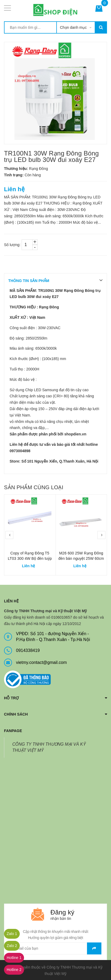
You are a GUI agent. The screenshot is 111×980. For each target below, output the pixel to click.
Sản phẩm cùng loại (34, 487)
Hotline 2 (14, 970)
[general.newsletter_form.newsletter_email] (55, 948)
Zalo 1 (12, 934)
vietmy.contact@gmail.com (41, 662)
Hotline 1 (14, 958)
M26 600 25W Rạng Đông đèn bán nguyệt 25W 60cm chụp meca (81, 558)
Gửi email (94, 948)
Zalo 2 (12, 946)
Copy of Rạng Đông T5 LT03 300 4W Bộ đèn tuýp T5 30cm (30, 558)
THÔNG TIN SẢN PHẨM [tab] (29, 281)
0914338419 (28, 650)
